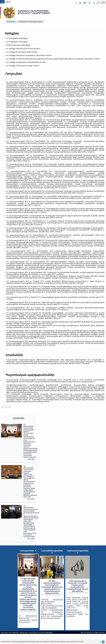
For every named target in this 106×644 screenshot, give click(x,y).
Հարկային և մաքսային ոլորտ (30, 22)
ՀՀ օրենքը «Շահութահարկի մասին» (22, 52)
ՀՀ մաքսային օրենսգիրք (17, 42)
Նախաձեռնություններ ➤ (52, 552)
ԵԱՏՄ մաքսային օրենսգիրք (18, 45)
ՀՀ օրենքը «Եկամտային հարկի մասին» (23, 49)
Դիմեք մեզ (23, 632)
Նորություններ (18, 418)
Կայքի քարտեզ (99, 632)
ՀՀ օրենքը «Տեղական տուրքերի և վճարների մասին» (29, 55)
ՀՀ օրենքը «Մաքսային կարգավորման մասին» (26, 62)
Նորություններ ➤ (28, 551)
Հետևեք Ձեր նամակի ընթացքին (41, 632)
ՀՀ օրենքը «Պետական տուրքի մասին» (23, 66)
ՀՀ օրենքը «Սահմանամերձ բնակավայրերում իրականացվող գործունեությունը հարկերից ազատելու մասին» (53, 59)
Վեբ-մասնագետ (87, 632)
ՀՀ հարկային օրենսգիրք (17, 38)
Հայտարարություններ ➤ (77, 552)
